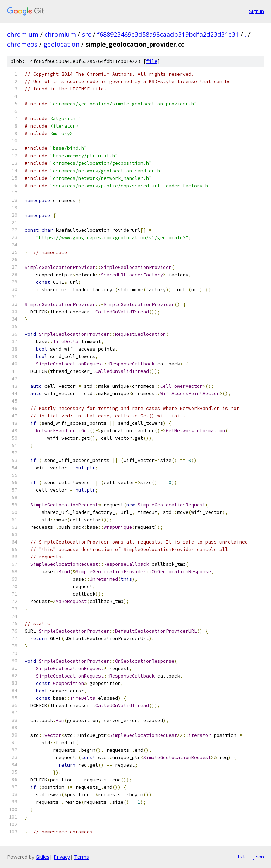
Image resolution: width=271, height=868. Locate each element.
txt (241, 857)
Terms (82, 857)
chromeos (22, 44)
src (86, 34)
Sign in (257, 11)
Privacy (62, 857)
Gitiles (43, 857)
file (152, 61)
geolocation (61, 44)
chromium (23, 34)
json (258, 857)
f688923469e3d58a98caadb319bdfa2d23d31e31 (168, 34)
